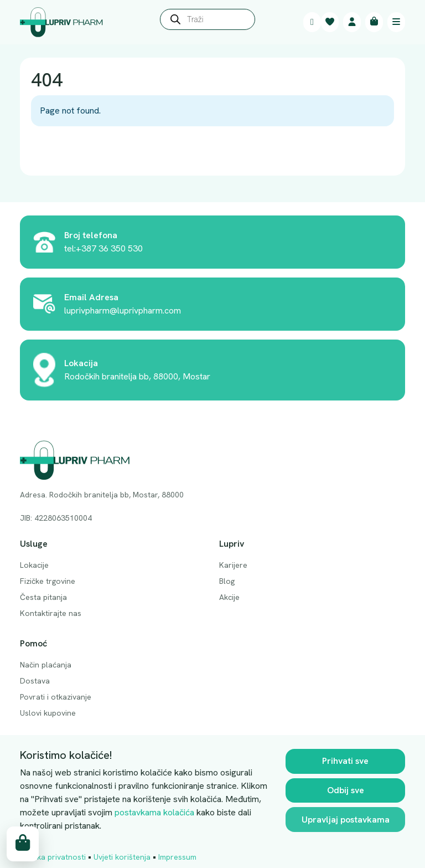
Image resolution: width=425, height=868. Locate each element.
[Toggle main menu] (396, 22)
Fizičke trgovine (48, 581)
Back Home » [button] (66, 151)
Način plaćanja (46, 665)
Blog (227, 581)
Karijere (233, 565)
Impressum (177, 857)
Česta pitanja (43, 597)
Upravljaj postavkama (346, 820)
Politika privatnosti (53, 857)
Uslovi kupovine (48, 713)
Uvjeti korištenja (122, 857)
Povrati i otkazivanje (56, 697)
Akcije (229, 597)
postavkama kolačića (154, 812)
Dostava (35, 681)
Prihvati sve (345, 761)
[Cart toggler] (374, 22)
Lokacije (34, 565)
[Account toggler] (352, 22)
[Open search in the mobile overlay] (208, 22)
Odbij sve (346, 790)
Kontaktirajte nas (51, 613)
